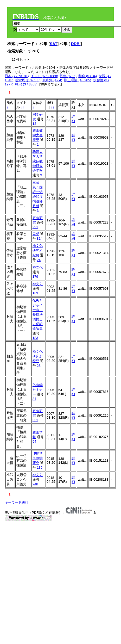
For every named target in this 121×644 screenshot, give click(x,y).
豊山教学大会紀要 (38, 135)
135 (40, 467)
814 (40, 239)
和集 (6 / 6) (68, 76)
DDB (76, 44)
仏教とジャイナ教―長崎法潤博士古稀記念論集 (38, 315)
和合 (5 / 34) (88, 76)
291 (35, 227)
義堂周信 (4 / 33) (28, 80)
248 (35, 484)
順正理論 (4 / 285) (78, 80)
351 (35, 420)
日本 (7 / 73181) (17, 76)
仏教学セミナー (38, 390)
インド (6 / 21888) (44, 76)
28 (39, 366)
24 (39, 260)
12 (34, 124)
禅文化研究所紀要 (38, 250)
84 (34, 399)
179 (35, 277)
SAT (53, 44)
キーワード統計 (17, 502)
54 (34, 441)
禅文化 (38, 267)
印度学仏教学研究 (38, 458)
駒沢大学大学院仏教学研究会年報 (38, 161)
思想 (36, 234)
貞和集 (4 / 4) (52, 80)
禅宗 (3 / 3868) (26, 84)
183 (35, 293)
